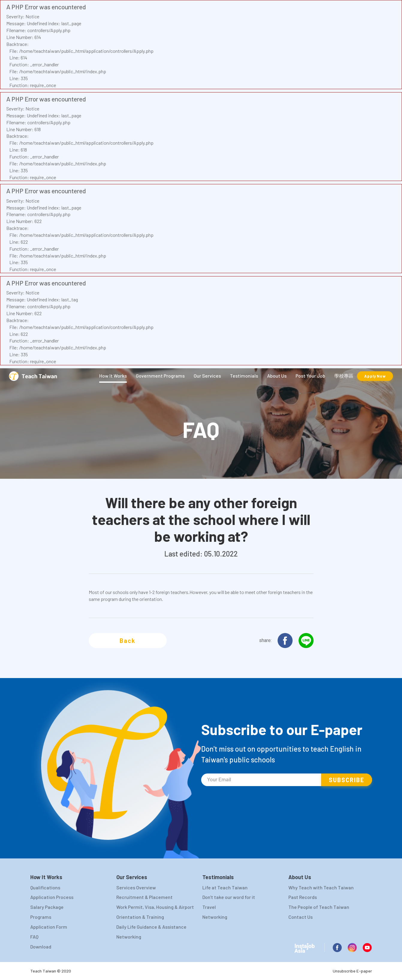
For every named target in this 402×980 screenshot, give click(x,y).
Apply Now (375, 376)
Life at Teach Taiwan (225, 887)
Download (41, 947)
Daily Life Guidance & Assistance (151, 927)
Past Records (303, 897)
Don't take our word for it (229, 897)
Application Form (49, 927)
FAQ (34, 937)
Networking (129, 937)
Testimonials (244, 376)
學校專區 (344, 376)
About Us (277, 376)
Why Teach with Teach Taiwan (321, 887)
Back (128, 641)
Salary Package (47, 907)
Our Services (207, 376)
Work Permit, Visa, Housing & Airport (155, 907)
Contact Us (301, 917)
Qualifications (45, 887)
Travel (209, 907)
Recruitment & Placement (144, 897)
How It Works (113, 376)
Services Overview (136, 887)
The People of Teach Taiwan (319, 907)
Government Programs (160, 376)
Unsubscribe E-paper (352, 971)
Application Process (52, 897)
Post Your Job (310, 376)
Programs (41, 917)
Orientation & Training (140, 917)
